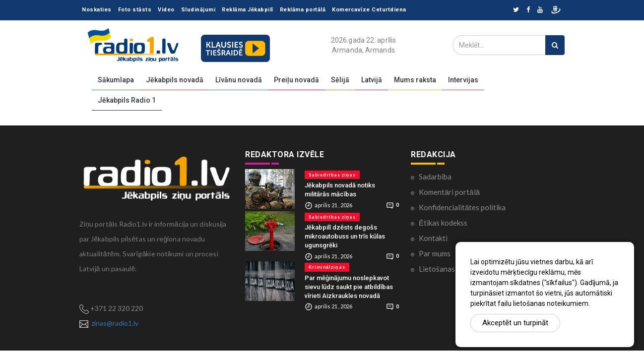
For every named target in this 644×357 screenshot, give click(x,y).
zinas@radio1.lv (115, 323)
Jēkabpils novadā (175, 80)
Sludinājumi (198, 10)
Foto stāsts (135, 10)
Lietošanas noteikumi (454, 269)
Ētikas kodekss (443, 223)
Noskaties (97, 10)
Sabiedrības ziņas (332, 175)
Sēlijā (340, 80)
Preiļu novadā (296, 80)
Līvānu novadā (239, 80)
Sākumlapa (116, 80)
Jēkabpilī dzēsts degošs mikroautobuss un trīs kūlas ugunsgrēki (345, 236)
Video (166, 10)
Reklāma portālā (303, 10)
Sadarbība (435, 177)
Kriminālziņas (327, 267)
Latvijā (372, 80)
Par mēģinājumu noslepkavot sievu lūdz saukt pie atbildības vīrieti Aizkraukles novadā (349, 287)
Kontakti (433, 238)
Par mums (435, 253)
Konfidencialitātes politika (462, 207)
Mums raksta (415, 80)
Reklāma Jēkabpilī (248, 10)
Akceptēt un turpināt (515, 323)
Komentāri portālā (449, 192)
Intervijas (463, 80)
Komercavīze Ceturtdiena (369, 10)
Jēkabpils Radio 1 (127, 100)
